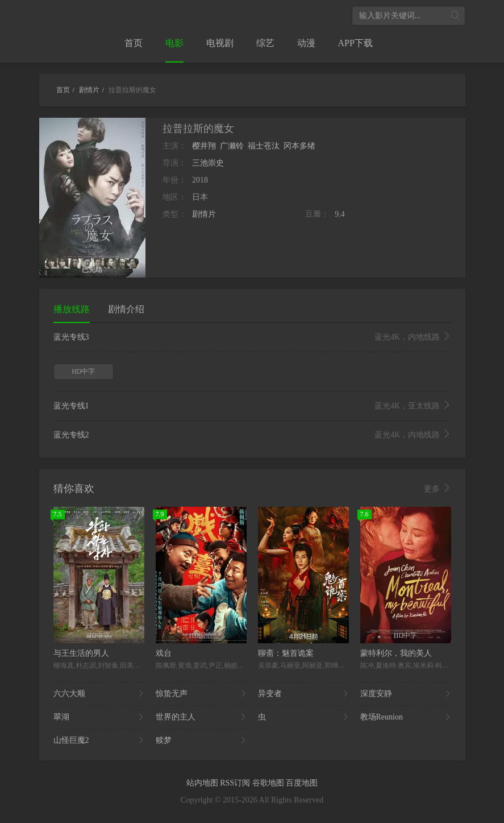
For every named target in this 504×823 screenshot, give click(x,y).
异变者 (303, 694)
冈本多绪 (299, 146)
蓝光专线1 (252, 406)
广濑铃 (232, 146)
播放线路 (72, 309)
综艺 (265, 43)
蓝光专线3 (252, 337)
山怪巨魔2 (99, 741)
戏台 (164, 653)
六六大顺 (99, 694)
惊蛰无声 (201, 694)
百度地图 (302, 783)
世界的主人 (201, 717)
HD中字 (83, 371)
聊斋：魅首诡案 (286, 653)
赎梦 (201, 741)
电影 (174, 43)
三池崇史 (208, 163)
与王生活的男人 (81, 653)
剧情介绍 (126, 309)
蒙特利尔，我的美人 (396, 653)
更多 (438, 489)
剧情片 (204, 214)
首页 (134, 43)
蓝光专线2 (252, 435)
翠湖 (99, 717)
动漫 (306, 43)
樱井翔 (204, 146)
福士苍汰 (264, 146)
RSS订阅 (236, 783)
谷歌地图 (269, 783)
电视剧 (220, 43)
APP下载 (355, 43)
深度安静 (406, 694)
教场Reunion (406, 717)
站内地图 (203, 783)
